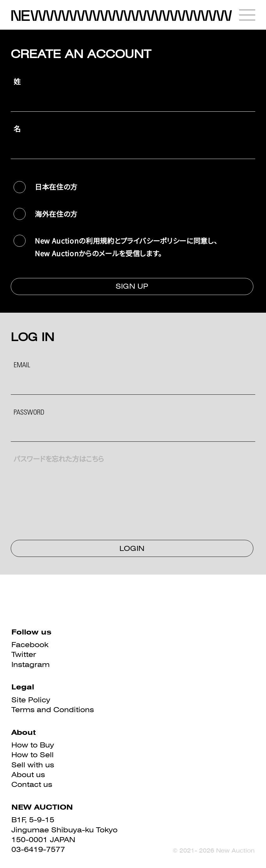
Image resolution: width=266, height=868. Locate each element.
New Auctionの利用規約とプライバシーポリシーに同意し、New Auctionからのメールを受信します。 (126, 247)
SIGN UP (132, 286)
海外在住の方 (56, 214)
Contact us (32, 784)
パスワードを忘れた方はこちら (59, 460)
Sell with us (33, 765)
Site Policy (31, 700)
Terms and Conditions (53, 710)
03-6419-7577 (38, 849)
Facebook (30, 645)
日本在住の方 (56, 186)
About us (28, 775)
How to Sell (33, 755)
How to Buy (33, 745)
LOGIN (132, 548)
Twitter (24, 654)
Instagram (30, 664)
